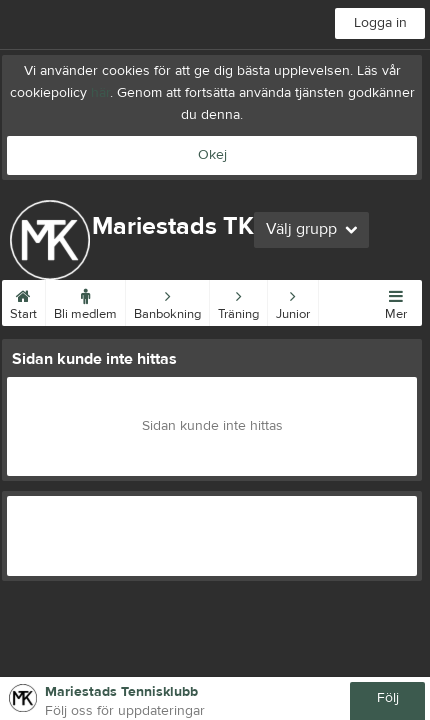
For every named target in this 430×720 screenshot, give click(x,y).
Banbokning (167, 301)
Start (23, 301)
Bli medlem (85, 301)
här (100, 93)
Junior (293, 301)
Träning (238, 301)
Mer (396, 301)
